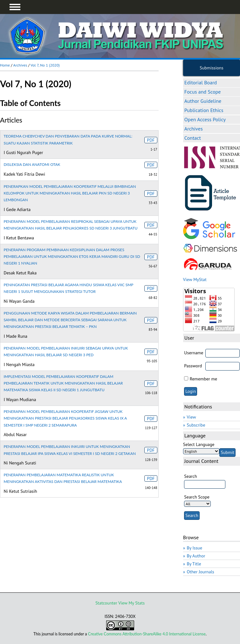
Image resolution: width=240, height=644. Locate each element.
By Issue (195, 548)
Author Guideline (203, 101)
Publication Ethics (204, 110)
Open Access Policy (205, 119)
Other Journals (201, 572)
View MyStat (195, 280)
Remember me (203, 379)
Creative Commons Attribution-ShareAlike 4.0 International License (147, 634)
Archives (194, 129)
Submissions (211, 68)
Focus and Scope (203, 92)
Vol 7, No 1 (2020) (45, 65)
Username (194, 353)
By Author (196, 556)
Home (5, 65)
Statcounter (106, 603)
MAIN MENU (15, 7)
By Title (194, 564)
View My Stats (131, 603)
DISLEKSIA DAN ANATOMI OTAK (32, 164)
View (192, 417)
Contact (193, 138)
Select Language (199, 444)
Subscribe (196, 425)
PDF (151, 140)
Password (193, 366)
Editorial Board (201, 82)
